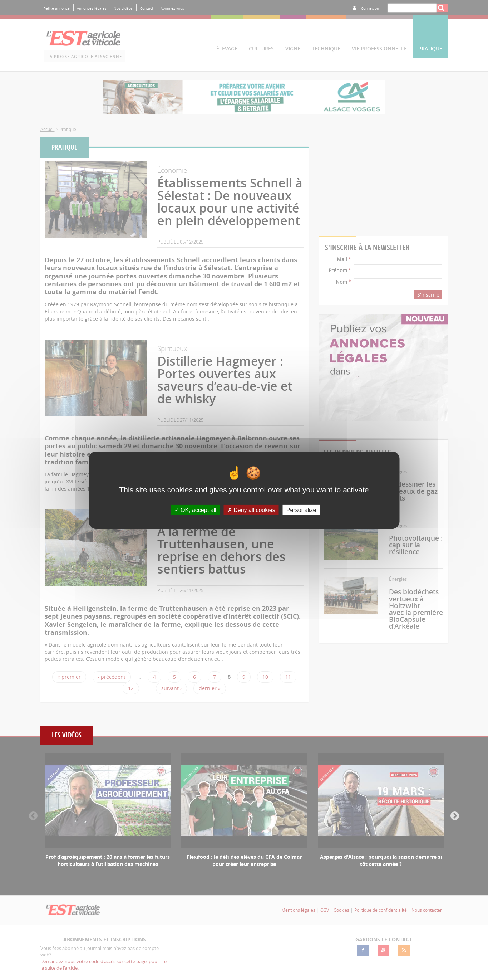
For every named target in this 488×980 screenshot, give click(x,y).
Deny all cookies (251, 510)
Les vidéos (67, 735)
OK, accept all (195, 510)
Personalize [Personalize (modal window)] (301, 510)
